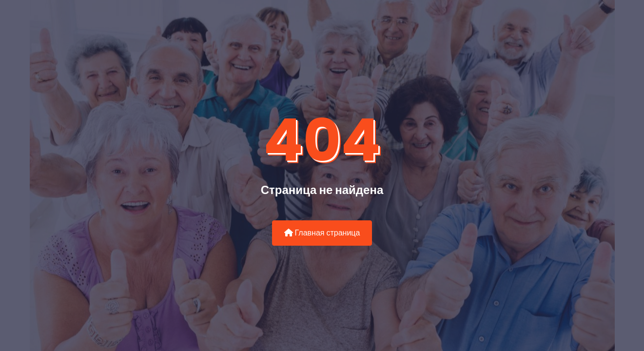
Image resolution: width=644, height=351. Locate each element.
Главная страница (322, 233)
